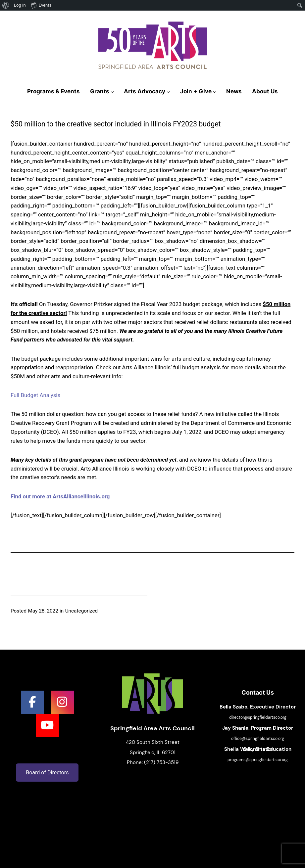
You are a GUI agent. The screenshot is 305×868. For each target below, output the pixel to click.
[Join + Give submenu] (215, 92)
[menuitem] (6, 5)
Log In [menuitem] (20, 5)
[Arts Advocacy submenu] (168, 92)
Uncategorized (82, 611)
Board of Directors (47, 773)
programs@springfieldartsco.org (258, 760)
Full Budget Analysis (35, 395)
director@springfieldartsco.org (258, 717)
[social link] (32, 702)
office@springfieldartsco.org (258, 739)
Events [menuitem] (41, 5)
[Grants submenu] (112, 92)
